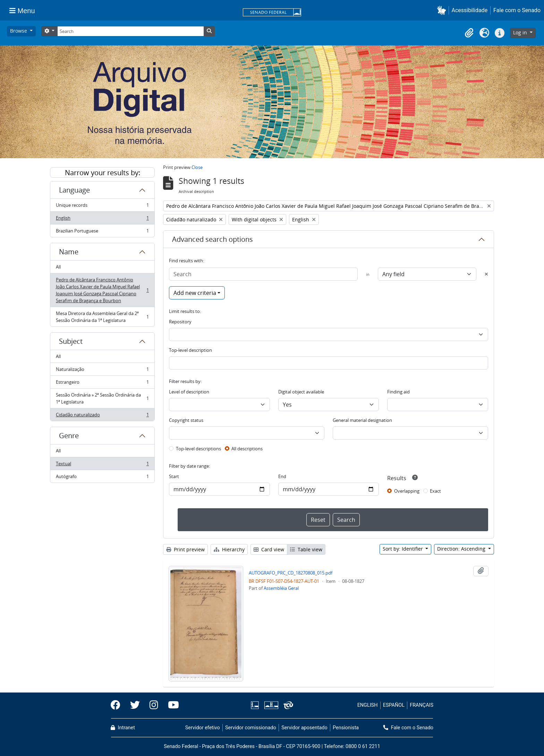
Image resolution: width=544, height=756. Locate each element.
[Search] (130, 31)
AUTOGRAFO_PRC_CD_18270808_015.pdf (291, 573)
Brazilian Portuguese (102, 232)
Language (74, 190)
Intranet (123, 728)
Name (69, 252)
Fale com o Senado (517, 10)
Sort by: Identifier (403, 549)
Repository (180, 322)
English (102, 219)
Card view (269, 549)
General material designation (362, 420)
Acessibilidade (470, 10)
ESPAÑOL (394, 705)
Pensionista (346, 728)
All (58, 267)
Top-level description (190, 350)
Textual (102, 465)
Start (174, 476)
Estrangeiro (102, 384)
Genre (69, 436)
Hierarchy (229, 549)
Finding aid (398, 392)
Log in (521, 32)
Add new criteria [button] (195, 293)
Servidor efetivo (203, 728)
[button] (443, 10)
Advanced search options (212, 239)
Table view (306, 549)
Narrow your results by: (103, 173)
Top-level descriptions (198, 449)
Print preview (185, 549)
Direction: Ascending (462, 549)
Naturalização (102, 371)
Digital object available (301, 392)
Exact (435, 491)
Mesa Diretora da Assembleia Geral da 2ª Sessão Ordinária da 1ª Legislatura (102, 317)
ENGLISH (368, 705)
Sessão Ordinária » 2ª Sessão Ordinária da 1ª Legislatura (102, 398)
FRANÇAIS (422, 705)
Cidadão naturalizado (102, 416)
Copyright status (186, 420)
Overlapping (407, 491)
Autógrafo (102, 478)
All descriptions (247, 449)
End (282, 476)
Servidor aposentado (304, 728)
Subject (71, 341)
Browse (19, 31)
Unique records (102, 207)
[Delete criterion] (486, 274)
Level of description (189, 392)
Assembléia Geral (281, 588)
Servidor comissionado (251, 728)
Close (197, 167)
